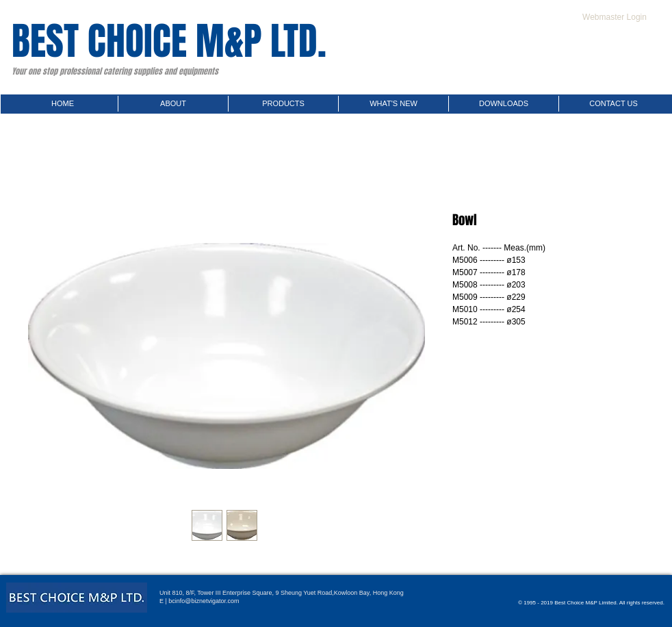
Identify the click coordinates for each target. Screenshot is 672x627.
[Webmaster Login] (615, 17)
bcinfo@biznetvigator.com (204, 601)
